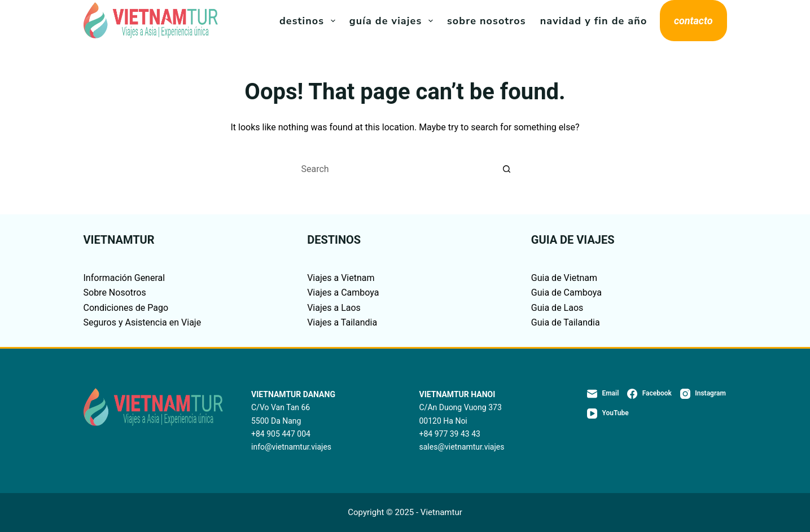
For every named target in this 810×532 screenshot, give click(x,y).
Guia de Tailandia (566, 322)
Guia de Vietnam (564, 278)
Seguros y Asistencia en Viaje (143, 322)
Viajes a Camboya (343, 293)
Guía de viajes (393, 21)
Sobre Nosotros (487, 21)
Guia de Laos (557, 308)
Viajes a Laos (334, 308)
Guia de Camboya (566, 293)
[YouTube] (608, 414)
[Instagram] (703, 394)
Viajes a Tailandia (342, 322)
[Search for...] (394, 169)
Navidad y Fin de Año (594, 21)
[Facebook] (649, 394)
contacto (693, 21)
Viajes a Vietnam (341, 278)
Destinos (310, 21)
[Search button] (507, 169)
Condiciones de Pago (126, 308)
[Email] (603, 394)
